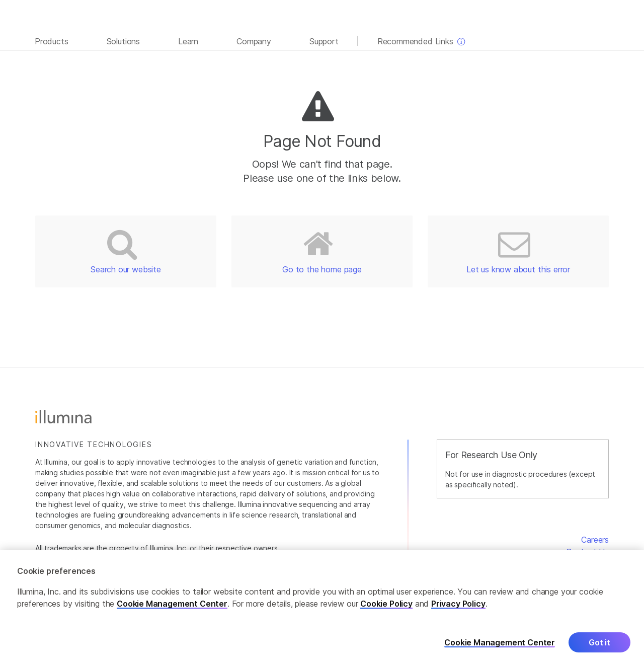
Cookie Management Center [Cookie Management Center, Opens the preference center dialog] (500, 647)
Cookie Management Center (172, 608)
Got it (599, 646)
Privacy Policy (458, 608)
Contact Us (587, 552)
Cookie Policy (386, 608)
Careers (595, 540)
